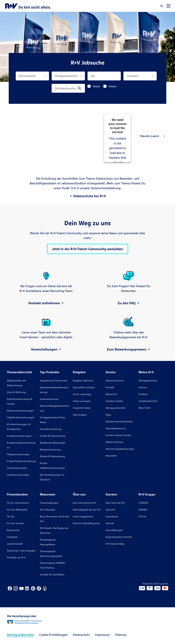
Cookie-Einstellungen (53, 635)
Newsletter (111, 456)
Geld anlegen (80, 415)
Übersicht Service (115, 381)
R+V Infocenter (48, 510)
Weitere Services (114, 442)
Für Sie (11, 516)
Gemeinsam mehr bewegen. (22, 551)
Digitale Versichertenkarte (119, 422)
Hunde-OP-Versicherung (52, 436)
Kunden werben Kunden (118, 435)
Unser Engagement (83, 516)
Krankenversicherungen (19, 436)
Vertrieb (110, 523)
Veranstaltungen (114, 530)
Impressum (102, 635)
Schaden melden (114, 401)
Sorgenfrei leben (82, 408)
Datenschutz (81, 635)
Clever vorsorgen (82, 401)
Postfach (143, 394)
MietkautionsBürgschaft (52, 443)
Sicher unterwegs (82, 394)
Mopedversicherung (50, 450)
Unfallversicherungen (18, 475)
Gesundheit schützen (84, 387)
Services (143, 387)
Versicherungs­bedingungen (120, 449)
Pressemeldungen (49, 503)
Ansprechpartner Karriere (119, 537)
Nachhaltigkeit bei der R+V (87, 510)
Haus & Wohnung (16, 392)
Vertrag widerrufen (116, 408)
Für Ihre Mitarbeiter (17, 510)
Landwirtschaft (15, 544)
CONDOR (143, 503)
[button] (162, 6)
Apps (108, 415)
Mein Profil (144, 408)
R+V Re (142, 516)
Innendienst (112, 516)
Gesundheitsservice (116, 428)
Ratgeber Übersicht (83, 381)
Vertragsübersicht (148, 381)
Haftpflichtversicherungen (21, 417)
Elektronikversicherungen (20, 411)
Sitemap (121, 635)
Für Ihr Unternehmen (18, 503)
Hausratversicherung (51, 429)
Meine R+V (111, 394)
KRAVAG (143, 510)
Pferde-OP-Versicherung (52, 456)
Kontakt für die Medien (52, 575)
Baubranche (13, 530)
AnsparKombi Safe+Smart (53, 381)
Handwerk (12, 537)
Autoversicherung (49, 399)
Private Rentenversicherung (21, 461)
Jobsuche (110, 510)
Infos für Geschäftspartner (86, 523)
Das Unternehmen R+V (85, 503)
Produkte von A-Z (16, 557)
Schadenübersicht (148, 401)
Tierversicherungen (17, 468)
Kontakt (110, 387)
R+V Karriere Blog (115, 544)
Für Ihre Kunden (15, 523)
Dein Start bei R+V (115, 503)
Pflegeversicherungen (18, 454)
